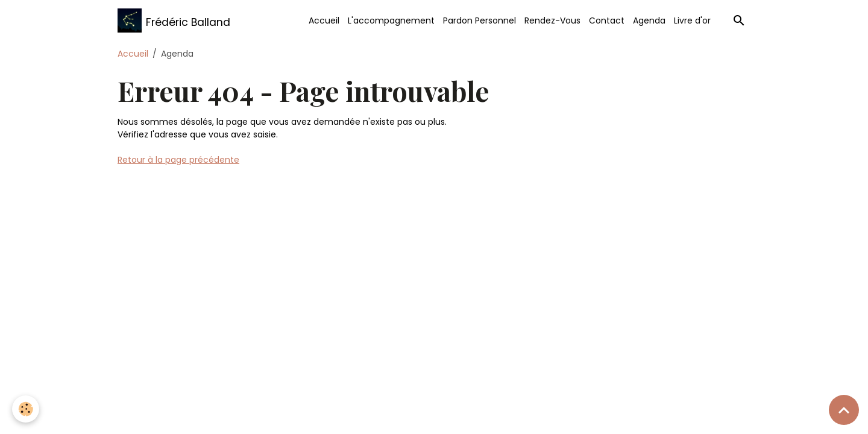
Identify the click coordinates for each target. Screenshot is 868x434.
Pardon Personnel (480, 20)
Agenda (649, 20)
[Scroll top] (844, 410)
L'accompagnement (391, 20)
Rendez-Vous (552, 20)
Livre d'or (692, 20)
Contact (607, 20)
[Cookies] (26, 409)
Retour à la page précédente (178, 160)
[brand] (174, 20)
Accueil (324, 20)
